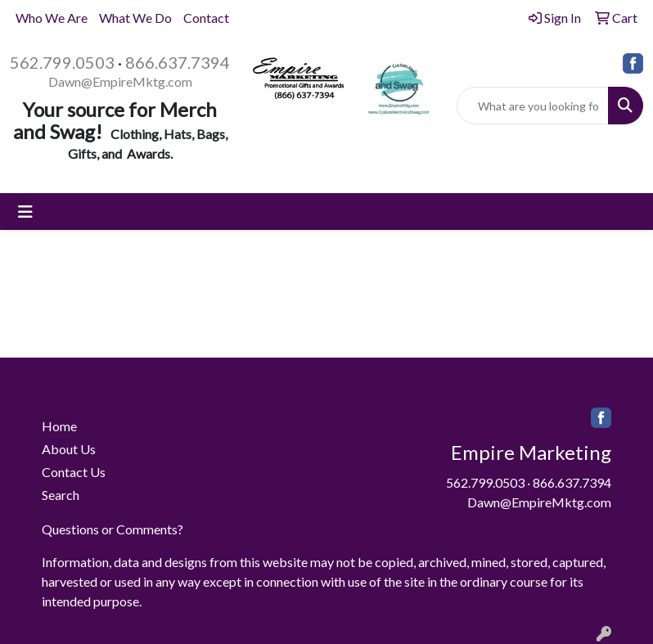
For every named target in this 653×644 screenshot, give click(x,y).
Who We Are (52, 18)
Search (61, 495)
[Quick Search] (533, 106)
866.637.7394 (178, 62)
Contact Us (74, 472)
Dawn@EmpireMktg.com (120, 81)
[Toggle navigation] (25, 212)
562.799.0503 (62, 62)
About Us (69, 449)
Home (59, 426)
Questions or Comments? (113, 529)
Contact (206, 18)
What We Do (135, 18)
